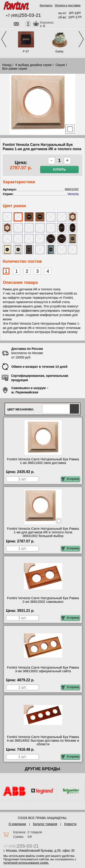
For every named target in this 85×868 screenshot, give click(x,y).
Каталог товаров (45, 824)
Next (81, 39)
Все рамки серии (15, 69)
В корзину (70, 479)
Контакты (46, 5)
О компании (17, 824)
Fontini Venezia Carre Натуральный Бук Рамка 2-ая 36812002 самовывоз (43, 600)
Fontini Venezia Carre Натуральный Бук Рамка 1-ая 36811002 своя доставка (43, 461)
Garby (59, 51)
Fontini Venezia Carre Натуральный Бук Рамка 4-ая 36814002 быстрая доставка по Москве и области (43, 740)
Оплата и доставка (68, 5)
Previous (4, 39)
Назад (7, 65)
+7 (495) (23, 16)
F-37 (26, 51)
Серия (60, 65)
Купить (59, 169)
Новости (70, 824)
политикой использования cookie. (26, 863)
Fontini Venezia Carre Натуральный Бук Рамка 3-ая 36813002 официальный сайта (43, 669)
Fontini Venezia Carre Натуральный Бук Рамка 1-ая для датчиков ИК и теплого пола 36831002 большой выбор (43, 532)
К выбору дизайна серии (34, 65)
